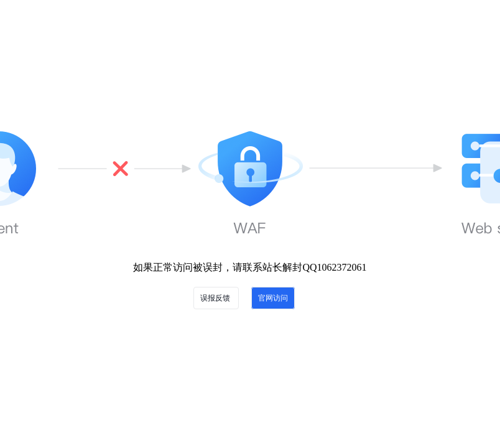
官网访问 (273, 298)
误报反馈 (216, 298)
